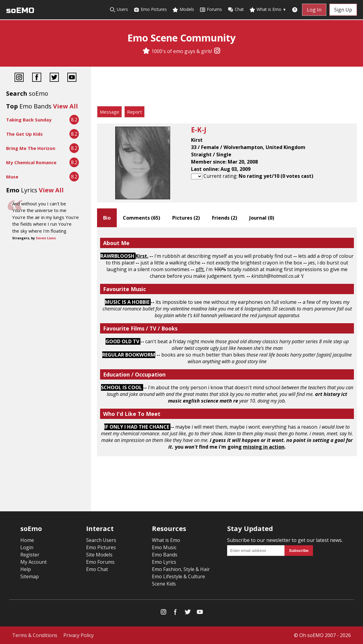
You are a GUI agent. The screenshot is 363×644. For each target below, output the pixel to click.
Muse (12, 177)
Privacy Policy (79, 635)
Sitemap (30, 576)
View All (66, 106)
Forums (211, 10)
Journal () (262, 218)
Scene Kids (164, 584)
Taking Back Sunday (29, 120)
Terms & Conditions (35, 635)
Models (183, 10)
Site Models (99, 555)
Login (27, 547)
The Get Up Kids (24, 134)
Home (27, 540)
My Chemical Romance (31, 162)
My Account (34, 562)
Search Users (101, 540)
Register (30, 555)
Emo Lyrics (164, 562)
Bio (107, 218)
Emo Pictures (150, 10)
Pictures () (186, 218)
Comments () (141, 218)
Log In (314, 10)
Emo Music (164, 547)
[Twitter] (54, 78)
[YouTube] (72, 78)
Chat (236, 10)
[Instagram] (217, 51)
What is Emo (268, 10)
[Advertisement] (227, 88)
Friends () (225, 218)
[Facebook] (37, 78)
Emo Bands (165, 555)
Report (134, 112)
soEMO (20, 10)
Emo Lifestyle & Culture (178, 576)
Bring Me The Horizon (31, 148)
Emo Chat (97, 569)
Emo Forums (100, 562)
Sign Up (343, 10)
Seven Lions (46, 238)
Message (109, 112)
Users (119, 10)
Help (26, 569)
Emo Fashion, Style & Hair (181, 569)
